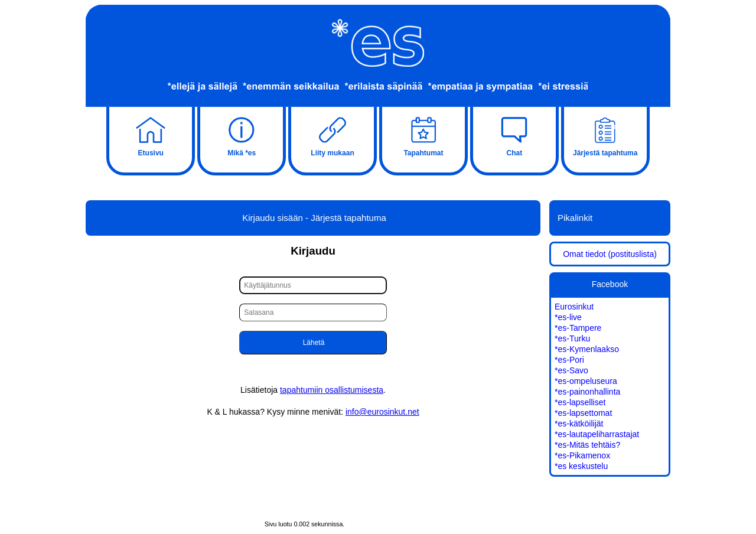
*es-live (568, 317)
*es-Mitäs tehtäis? (587, 445)
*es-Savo (571, 370)
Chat (514, 135)
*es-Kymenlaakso (587, 349)
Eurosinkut (574, 307)
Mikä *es (242, 135)
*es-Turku (572, 338)
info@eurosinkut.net (382, 412)
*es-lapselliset (580, 402)
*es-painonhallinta (587, 392)
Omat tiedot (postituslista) (610, 254)
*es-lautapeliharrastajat (597, 434)
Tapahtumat (423, 135)
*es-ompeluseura (586, 381)
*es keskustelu (581, 466)
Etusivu (151, 135)
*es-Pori (569, 360)
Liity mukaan (333, 135)
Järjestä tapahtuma (605, 135)
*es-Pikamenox (582, 455)
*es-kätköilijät (579, 424)
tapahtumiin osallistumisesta (332, 390)
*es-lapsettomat (583, 413)
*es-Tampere (578, 328)
